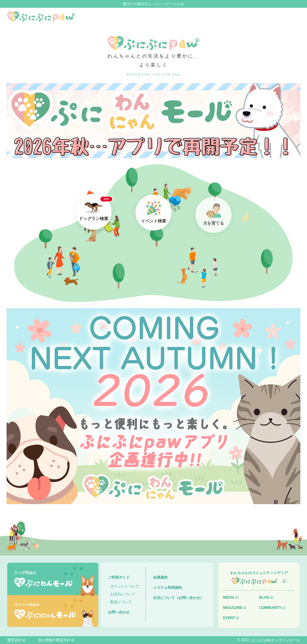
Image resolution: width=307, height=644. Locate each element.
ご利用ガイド (119, 577)
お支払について (123, 594)
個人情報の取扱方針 (54, 640)
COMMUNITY (270, 608)
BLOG (264, 597)
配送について (121, 602)
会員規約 (160, 577)
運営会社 (14, 640)
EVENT (229, 618)
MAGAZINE (233, 608)
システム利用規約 (168, 588)
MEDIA (229, 597)
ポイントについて (125, 586)
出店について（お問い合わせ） (178, 598)
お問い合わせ (119, 612)
